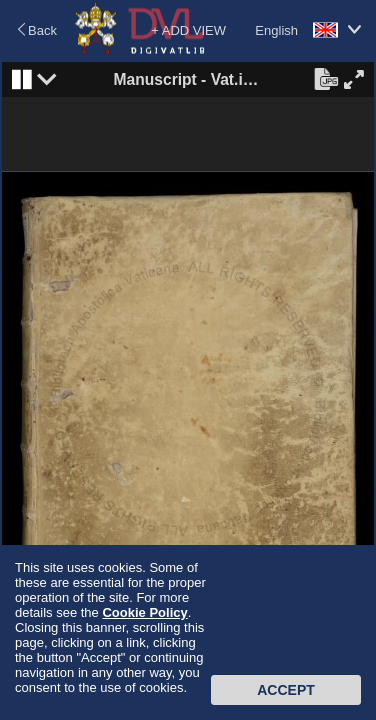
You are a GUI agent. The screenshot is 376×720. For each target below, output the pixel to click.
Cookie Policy (144, 612)
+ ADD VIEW (188, 30)
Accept (286, 690)
